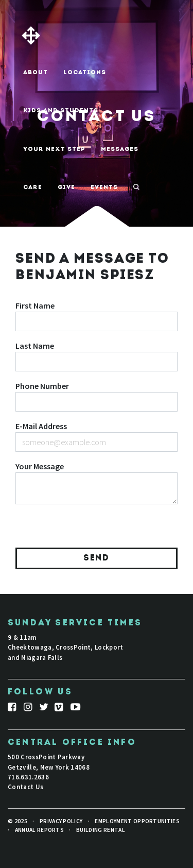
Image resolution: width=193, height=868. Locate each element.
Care (33, 188)
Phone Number (42, 386)
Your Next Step (54, 149)
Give (66, 188)
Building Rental (101, 830)
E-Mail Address (41, 426)
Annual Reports (39, 830)
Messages (120, 149)
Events (104, 188)
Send (96, 558)
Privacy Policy (61, 821)
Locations (85, 73)
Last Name (35, 346)
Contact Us (25, 787)
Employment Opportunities (137, 821)
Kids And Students (61, 111)
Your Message (40, 466)
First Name (35, 305)
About (36, 73)
